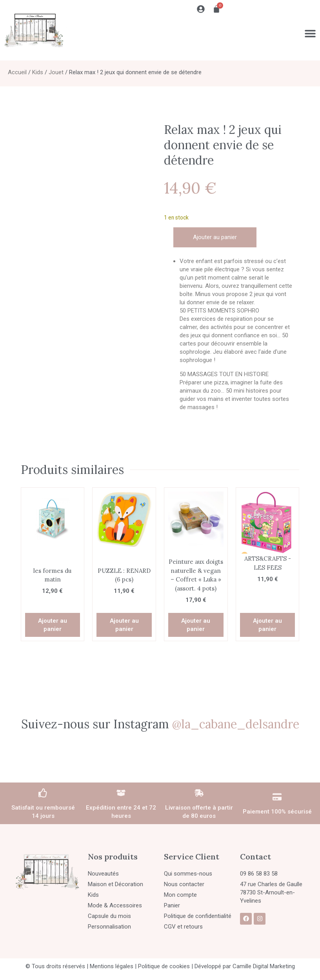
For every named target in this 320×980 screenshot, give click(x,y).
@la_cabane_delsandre (236, 724)
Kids (38, 72)
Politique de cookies (164, 966)
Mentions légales (112, 966)
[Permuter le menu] (310, 33)
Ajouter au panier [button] (53, 625)
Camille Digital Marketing (264, 966)
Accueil (17, 72)
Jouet (56, 72)
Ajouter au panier (215, 237)
